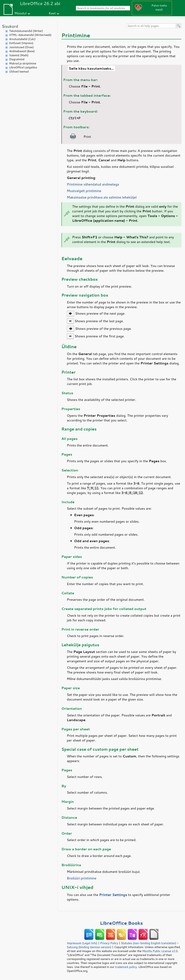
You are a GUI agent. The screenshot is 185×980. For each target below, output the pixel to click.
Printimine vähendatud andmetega (93, 184)
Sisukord (10, 26)
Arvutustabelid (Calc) (22, 39)
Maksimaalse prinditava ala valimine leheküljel (102, 197)
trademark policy (126, 967)
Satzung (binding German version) (89, 947)
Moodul (21, 13)
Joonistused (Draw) (21, 47)
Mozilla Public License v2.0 (160, 951)
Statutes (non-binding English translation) (149, 943)
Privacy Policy (109, 943)
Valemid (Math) (19, 55)
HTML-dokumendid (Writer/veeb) (30, 35)
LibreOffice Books (121, 923)
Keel (52, 13)
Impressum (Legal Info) (82, 943)
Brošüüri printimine (82, 878)
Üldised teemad (19, 72)
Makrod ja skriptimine (23, 63)
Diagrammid (17, 59)
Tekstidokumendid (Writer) (26, 31)
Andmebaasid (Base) (22, 51)
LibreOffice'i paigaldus (23, 67)
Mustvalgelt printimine (84, 191)
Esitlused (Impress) (21, 43)
